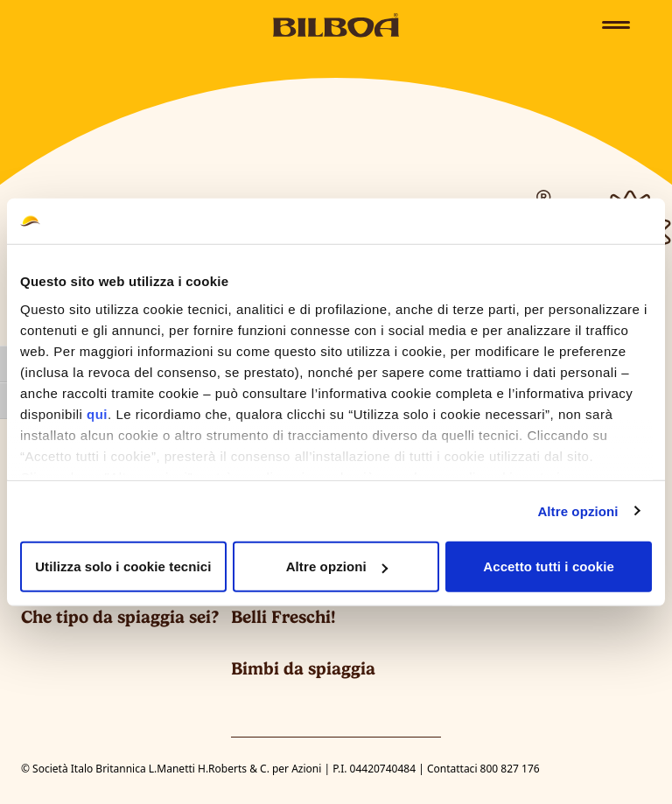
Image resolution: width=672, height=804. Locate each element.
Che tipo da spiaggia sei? (120, 617)
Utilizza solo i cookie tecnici (123, 566)
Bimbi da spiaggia (303, 668)
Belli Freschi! (283, 617)
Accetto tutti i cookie (549, 566)
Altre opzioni (577, 510)
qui (97, 413)
